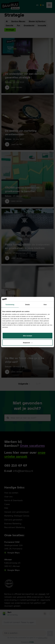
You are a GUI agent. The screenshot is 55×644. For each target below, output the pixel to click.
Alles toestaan (28, 336)
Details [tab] (28, 305)
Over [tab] (45, 305)
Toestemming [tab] (10, 305)
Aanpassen (28, 343)
